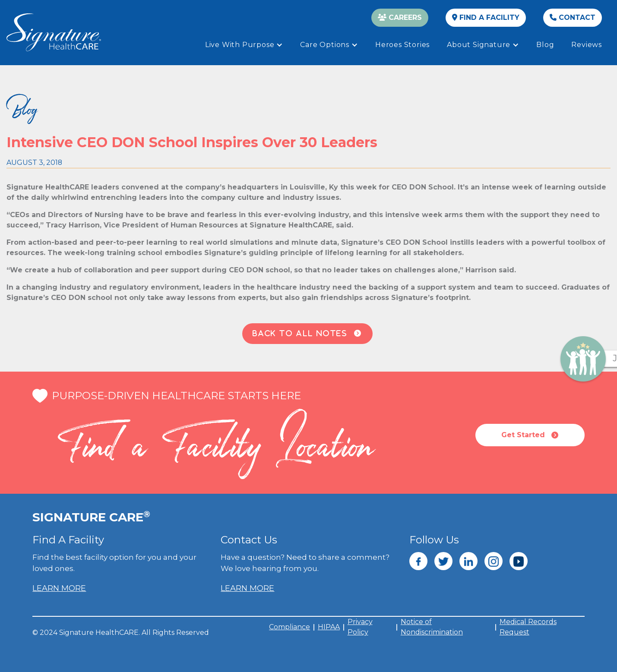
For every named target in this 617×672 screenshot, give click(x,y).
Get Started (530, 435)
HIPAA (329, 627)
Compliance (290, 627)
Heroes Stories (402, 45)
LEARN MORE (59, 588)
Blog (545, 45)
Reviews (587, 45)
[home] (54, 32)
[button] (244, 45)
